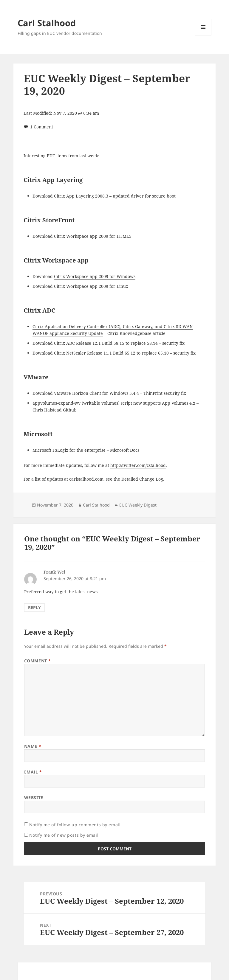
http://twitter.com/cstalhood (138, 465)
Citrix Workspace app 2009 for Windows (95, 276)
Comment (38, 661)
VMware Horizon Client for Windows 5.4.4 (96, 393)
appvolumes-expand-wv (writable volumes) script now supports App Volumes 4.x (114, 403)
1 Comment (42, 127)
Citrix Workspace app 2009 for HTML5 (93, 236)
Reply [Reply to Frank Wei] (34, 607)
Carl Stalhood (47, 23)
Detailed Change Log (142, 479)
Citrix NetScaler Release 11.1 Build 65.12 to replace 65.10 (111, 353)
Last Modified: (38, 113)
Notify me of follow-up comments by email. (76, 825)
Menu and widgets (203, 35)
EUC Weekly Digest (138, 505)
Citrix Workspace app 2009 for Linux (91, 286)
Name (33, 746)
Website (34, 797)
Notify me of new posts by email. (65, 835)
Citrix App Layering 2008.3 (81, 196)
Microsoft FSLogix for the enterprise (69, 450)
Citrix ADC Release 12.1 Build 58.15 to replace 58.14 (106, 343)
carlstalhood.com (86, 479)
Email (33, 772)
